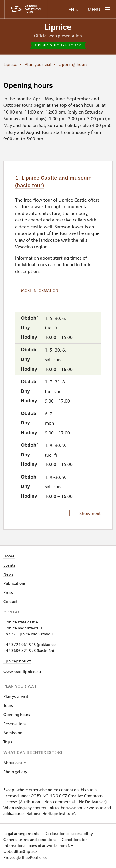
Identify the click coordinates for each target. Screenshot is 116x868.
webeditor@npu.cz (20, 852)
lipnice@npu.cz (17, 662)
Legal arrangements (22, 834)
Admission (13, 733)
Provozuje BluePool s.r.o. (25, 858)
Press (8, 593)
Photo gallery (15, 772)
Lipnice (58, 27)
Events (9, 566)
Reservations (15, 724)
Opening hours (17, 715)
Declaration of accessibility (69, 834)
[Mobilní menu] (100, 9)
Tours (8, 706)
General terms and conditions (30, 840)
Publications (15, 584)
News (8, 575)
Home (9, 557)
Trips (8, 743)
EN (73, 10)
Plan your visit (16, 697)
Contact (10, 602)
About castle (15, 763)
